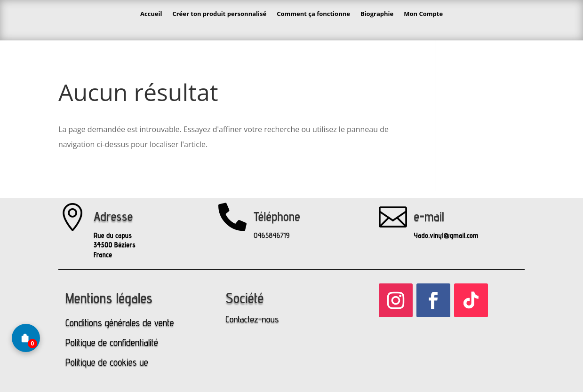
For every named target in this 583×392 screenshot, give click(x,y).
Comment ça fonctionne (313, 14)
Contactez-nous (252, 319)
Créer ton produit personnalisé (219, 14)
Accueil (151, 14)
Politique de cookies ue (107, 362)
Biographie (377, 14)
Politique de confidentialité (112, 342)
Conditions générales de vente (120, 323)
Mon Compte (423, 14)
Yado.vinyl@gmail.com (446, 235)
